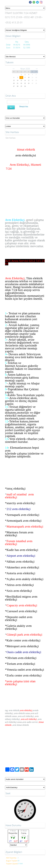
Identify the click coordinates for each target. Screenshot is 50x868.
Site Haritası (11, 138)
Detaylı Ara (24, 107)
